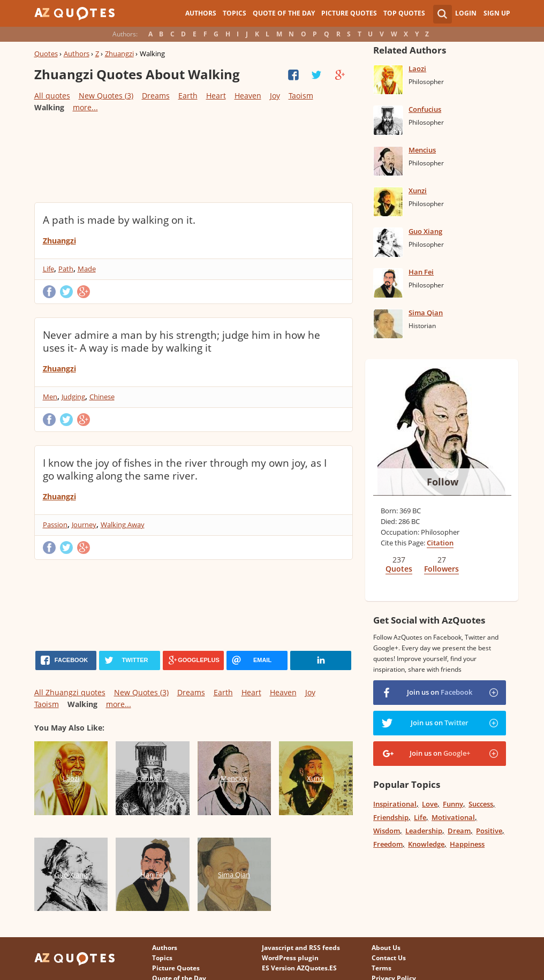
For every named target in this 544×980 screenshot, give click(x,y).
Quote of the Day (284, 13)
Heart (216, 96)
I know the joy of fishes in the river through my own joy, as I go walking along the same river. (185, 469)
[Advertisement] (194, 157)
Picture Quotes (349, 13)
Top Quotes (404, 13)
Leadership (424, 831)
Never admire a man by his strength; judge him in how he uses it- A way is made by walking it (182, 341)
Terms (381, 968)
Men (50, 397)
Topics (235, 13)
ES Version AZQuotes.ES (299, 968)
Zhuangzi (119, 54)
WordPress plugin (290, 958)
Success (481, 804)
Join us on (440, 692)
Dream (459, 831)
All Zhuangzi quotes (70, 692)
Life (48, 269)
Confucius (425, 109)
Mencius (422, 150)
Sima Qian (426, 313)
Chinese (102, 397)
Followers (441, 569)
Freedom (388, 844)
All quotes (52, 96)
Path (66, 269)
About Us (386, 948)
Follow (443, 482)
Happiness (467, 844)
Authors (201, 13)
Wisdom (387, 831)
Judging (73, 397)
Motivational (453, 817)
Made (87, 269)
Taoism (301, 96)
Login (466, 13)
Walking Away (123, 525)
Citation (440, 543)
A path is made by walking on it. (119, 220)
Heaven (248, 96)
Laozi (417, 69)
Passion (55, 525)
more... (85, 107)
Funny (453, 804)
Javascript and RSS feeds (301, 948)
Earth (188, 96)
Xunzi (418, 191)
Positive (489, 831)
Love (430, 804)
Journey (84, 525)
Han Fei (421, 272)
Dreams (156, 96)
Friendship (391, 817)
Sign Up (497, 13)
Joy (275, 96)
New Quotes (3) (106, 96)
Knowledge (426, 844)
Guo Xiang (425, 231)
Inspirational (395, 804)
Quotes (46, 54)
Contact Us (389, 958)
